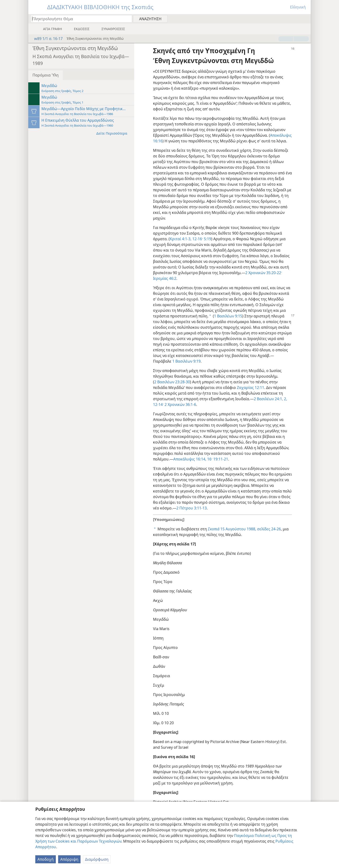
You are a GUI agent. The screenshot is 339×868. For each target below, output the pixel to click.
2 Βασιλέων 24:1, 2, (270, 399)
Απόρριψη (69, 859)
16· (209, 459)
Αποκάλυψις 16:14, (190, 459)
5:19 (207, 239)
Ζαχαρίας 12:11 (250, 388)
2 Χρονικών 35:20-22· (264, 273)
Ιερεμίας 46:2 (165, 278)
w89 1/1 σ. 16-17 (46, 39)
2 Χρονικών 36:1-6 (180, 404)
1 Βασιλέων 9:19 (186, 361)
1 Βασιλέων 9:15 (228, 316)
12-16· (197, 239)
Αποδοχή (46, 859)
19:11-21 (220, 459)
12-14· (158, 404)
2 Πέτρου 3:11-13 (192, 508)
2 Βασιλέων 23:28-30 (172, 382)
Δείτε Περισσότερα (114, 133)
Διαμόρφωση (97, 859)
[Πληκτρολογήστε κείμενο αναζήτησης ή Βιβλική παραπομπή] (79, 19)
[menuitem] (305, 19)
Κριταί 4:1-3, (181, 239)
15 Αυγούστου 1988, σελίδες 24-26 (244, 529)
